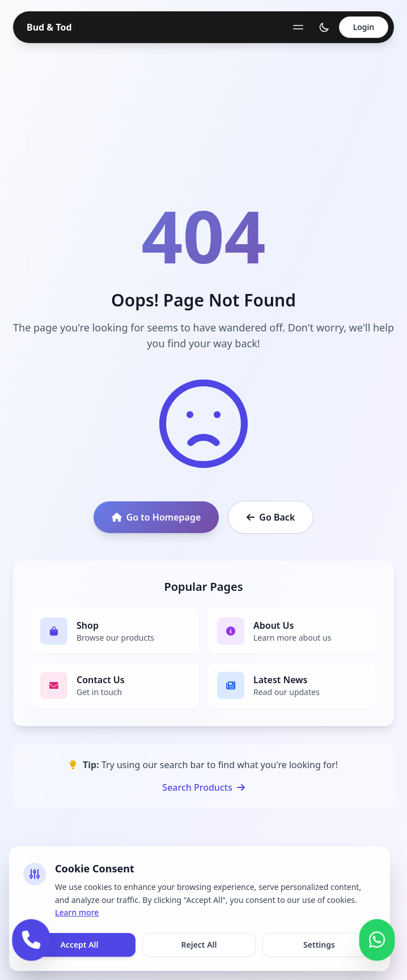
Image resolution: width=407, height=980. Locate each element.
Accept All (79, 945)
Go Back (271, 517)
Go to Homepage (156, 517)
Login (364, 27)
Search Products (203, 787)
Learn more (77, 912)
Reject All (199, 945)
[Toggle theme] (324, 27)
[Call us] (31, 939)
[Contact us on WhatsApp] (377, 939)
